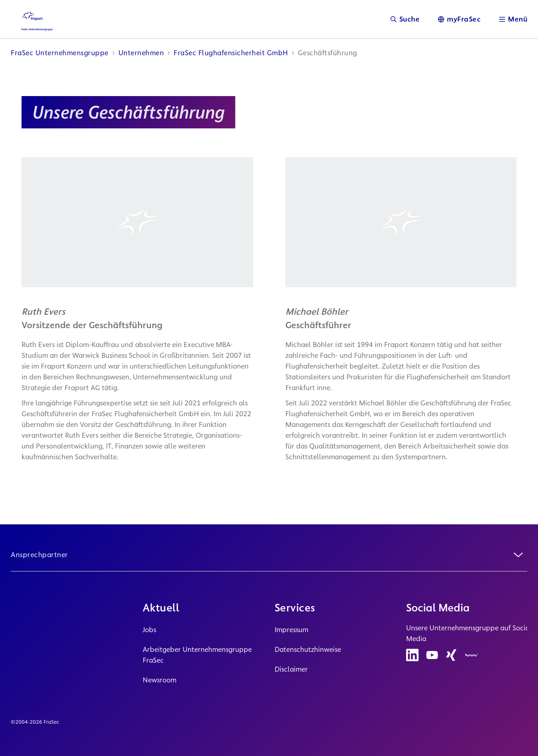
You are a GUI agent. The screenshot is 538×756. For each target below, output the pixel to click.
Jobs (149, 630)
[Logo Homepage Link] (34, 19)
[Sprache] (459, 19)
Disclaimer (291, 669)
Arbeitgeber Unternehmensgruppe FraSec (197, 655)
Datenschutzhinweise (308, 649)
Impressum (291, 630)
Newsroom (160, 680)
